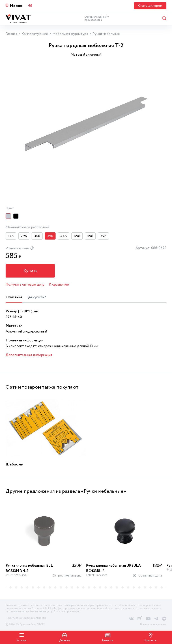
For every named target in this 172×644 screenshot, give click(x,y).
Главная (11, 34)
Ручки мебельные (106, 34)
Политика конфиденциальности (26, 618)
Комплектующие (35, 34)
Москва (16, 6)
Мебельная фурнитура (70, 34)
